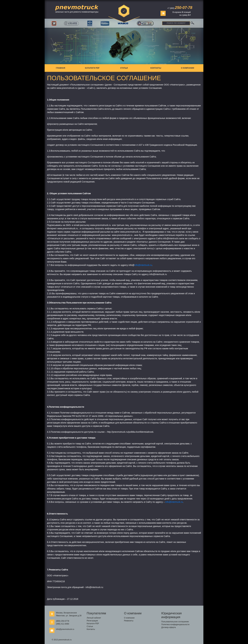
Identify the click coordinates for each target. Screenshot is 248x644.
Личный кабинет (94, 618)
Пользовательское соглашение (175, 622)
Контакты (156, 68)
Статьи (124, 68)
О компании (188, 68)
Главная (60, 68)
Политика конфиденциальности (175, 624)
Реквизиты (129, 621)
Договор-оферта (169, 627)
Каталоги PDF (92, 68)
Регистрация (92, 621)
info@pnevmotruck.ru (65, 629)
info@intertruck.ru (143, 265)
